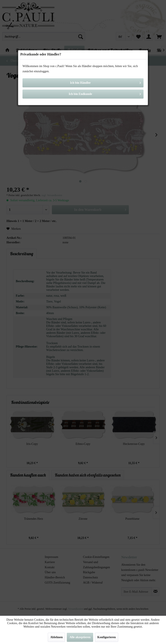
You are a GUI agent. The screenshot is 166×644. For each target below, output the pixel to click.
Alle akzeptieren (80, 637)
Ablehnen (56, 637)
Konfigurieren (106, 637)
